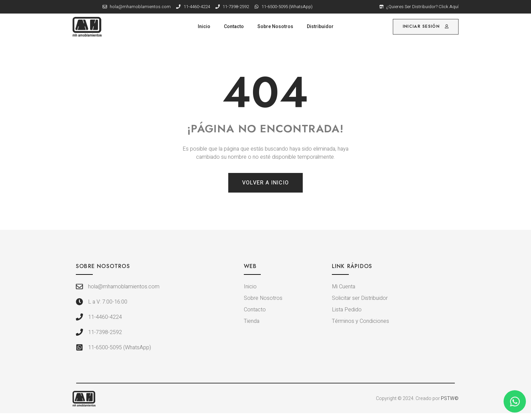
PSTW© (450, 399)
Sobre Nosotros (275, 27)
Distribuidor (320, 27)
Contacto (234, 27)
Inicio (204, 27)
